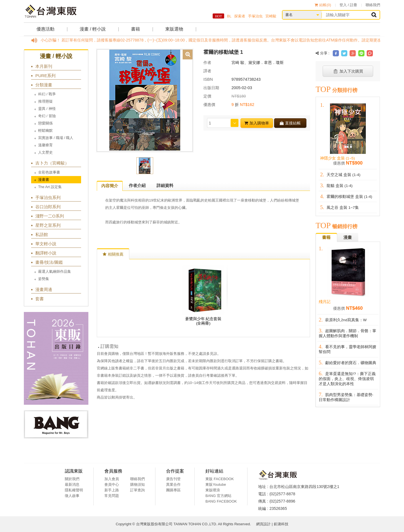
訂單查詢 (137, 490)
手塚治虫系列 (48, 197)
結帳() (323, 5)
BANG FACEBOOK (221, 501)
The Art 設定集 (50, 187)
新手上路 (112, 490)
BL (229, 16)
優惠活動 (45, 29)
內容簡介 (110, 186)
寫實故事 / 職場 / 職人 (56, 138)
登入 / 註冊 (348, 5)
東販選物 (174, 29)
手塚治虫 (255, 16)
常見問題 (112, 496)
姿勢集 (44, 279)
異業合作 (173, 484)
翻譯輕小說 (46, 253)
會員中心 (112, 484)
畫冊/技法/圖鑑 (49, 262)
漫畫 (348, 237)
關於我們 (72, 479)
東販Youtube (216, 484)
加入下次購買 (348, 71)
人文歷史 (45, 152)
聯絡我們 (373, 5)
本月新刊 (44, 66)
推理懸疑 (45, 101)
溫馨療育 (45, 145)
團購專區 (173, 490)
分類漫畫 (44, 85)
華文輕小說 (46, 244)
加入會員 (112, 479)
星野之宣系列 (48, 225)
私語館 (42, 234)
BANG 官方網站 (218, 496)
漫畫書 (44, 180)
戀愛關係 (45, 123)
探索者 (240, 16)
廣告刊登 (173, 479)
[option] (145, 100)
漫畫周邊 (44, 289)
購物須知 (137, 484)
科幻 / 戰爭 (47, 94)
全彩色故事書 (49, 172)
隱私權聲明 (74, 490)
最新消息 (72, 484)
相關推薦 (113, 254)
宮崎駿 (271, 16)
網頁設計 (263, 524)
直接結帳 (290, 123)
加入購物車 (257, 123)
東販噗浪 (213, 490)
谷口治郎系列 (48, 207)
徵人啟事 (72, 496)
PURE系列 (45, 76)
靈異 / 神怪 (47, 109)
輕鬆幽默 (45, 130)
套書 (40, 299)
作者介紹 (137, 185)
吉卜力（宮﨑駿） (52, 163)
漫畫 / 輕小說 (93, 29)
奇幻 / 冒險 (47, 116)
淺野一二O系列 (50, 216)
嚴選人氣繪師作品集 (55, 271)
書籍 (136, 29)
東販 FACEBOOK (220, 479)
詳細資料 (165, 185)
